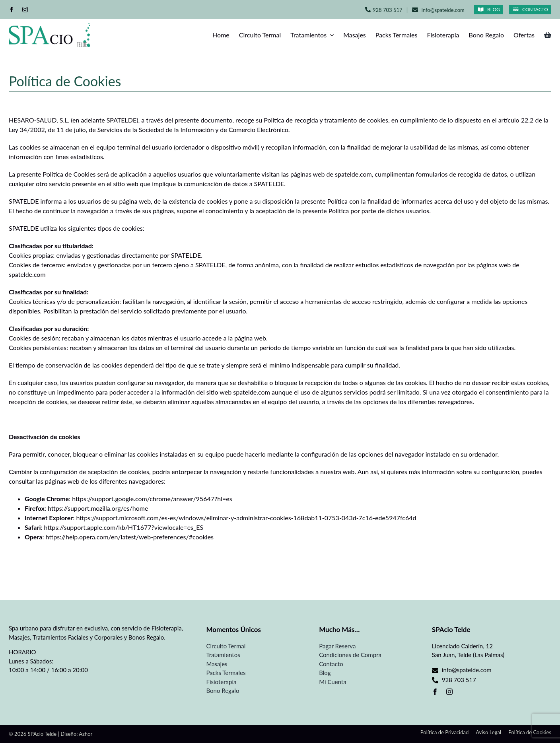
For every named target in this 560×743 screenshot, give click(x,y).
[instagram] (25, 10)
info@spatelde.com (443, 10)
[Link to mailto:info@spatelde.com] (415, 10)
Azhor (86, 734)
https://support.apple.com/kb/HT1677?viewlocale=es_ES (124, 527)
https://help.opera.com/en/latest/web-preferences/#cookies (130, 537)
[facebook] (12, 10)
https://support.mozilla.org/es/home (98, 508)
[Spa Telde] (50, 26)
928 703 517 (388, 10)
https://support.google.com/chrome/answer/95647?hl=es (152, 499)
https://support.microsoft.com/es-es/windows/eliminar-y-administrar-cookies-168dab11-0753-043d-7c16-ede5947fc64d (246, 518)
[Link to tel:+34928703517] (368, 10)
